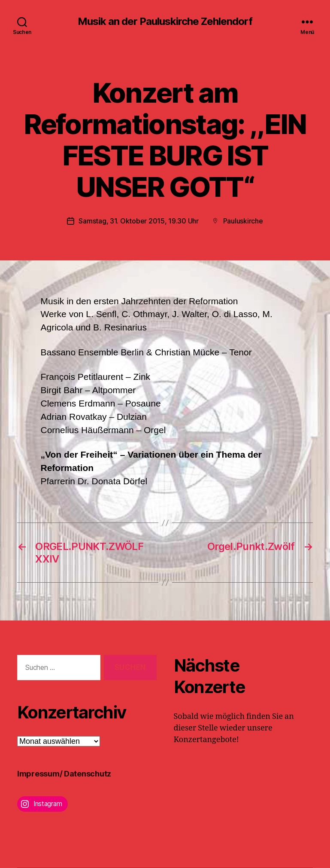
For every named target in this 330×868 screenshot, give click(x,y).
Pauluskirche (243, 221)
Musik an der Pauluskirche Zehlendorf (165, 21)
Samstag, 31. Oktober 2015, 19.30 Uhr (138, 221)
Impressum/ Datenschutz (64, 774)
